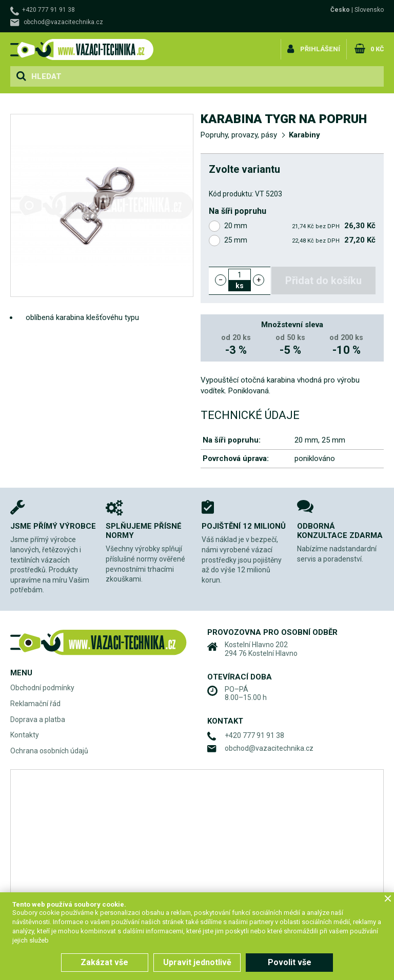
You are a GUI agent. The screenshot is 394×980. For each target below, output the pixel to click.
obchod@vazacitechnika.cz (63, 22)
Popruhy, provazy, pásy (239, 135)
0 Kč (376, 48)
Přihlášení (320, 48)
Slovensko (369, 10)
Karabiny (304, 135)
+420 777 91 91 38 (48, 10)
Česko (340, 10)
